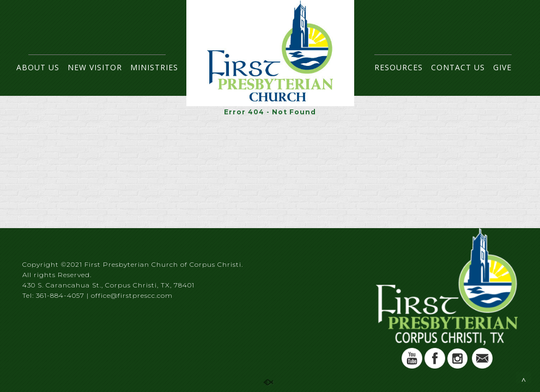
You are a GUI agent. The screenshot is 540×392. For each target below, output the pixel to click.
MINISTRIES (154, 67)
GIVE (502, 67)
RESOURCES (399, 67)
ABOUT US (38, 67)
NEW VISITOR (95, 67)
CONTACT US (458, 67)
